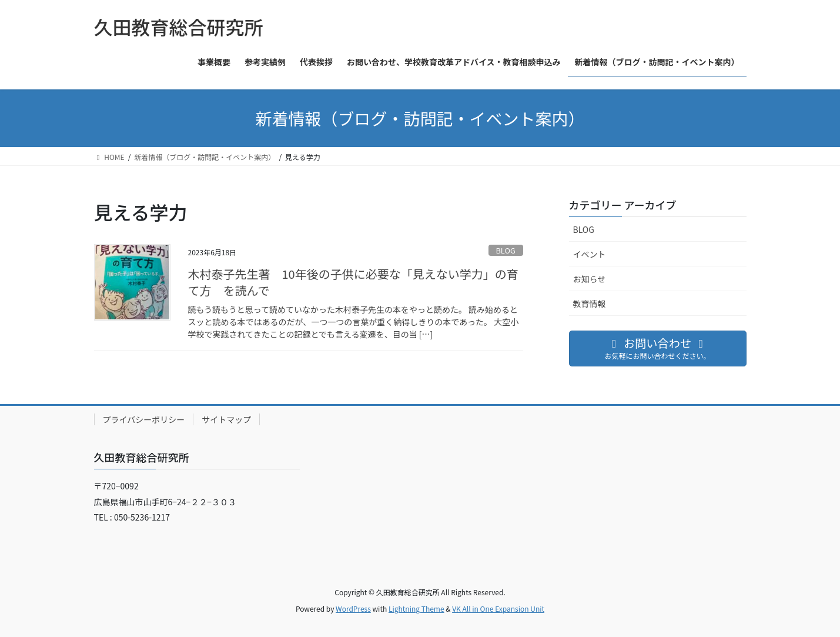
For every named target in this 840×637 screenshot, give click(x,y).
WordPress (353, 608)
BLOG (505, 250)
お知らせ (590, 279)
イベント (590, 254)
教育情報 (590, 304)
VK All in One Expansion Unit (498, 608)
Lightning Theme (416, 608)
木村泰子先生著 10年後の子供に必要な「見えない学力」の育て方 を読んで (353, 282)
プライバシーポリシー (144, 419)
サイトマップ (226, 419)
